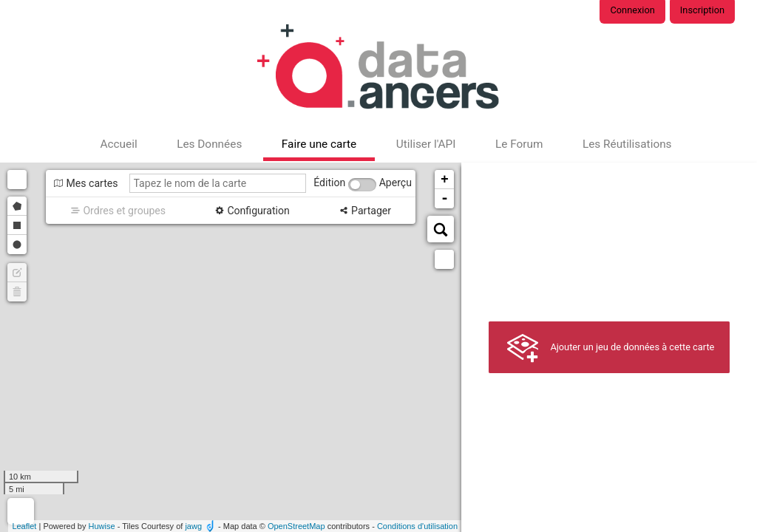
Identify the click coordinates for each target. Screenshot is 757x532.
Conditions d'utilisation (417, 526)
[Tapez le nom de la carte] (218, 183)
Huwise (102, 526)
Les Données (209, 144)
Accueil (118, 144)
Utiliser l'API (426, 144)
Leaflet (24, 526)
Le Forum (519, 144)
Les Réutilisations (627, 144)
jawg (193, 526)
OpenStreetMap (296, 526)
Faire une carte (319, 144)
